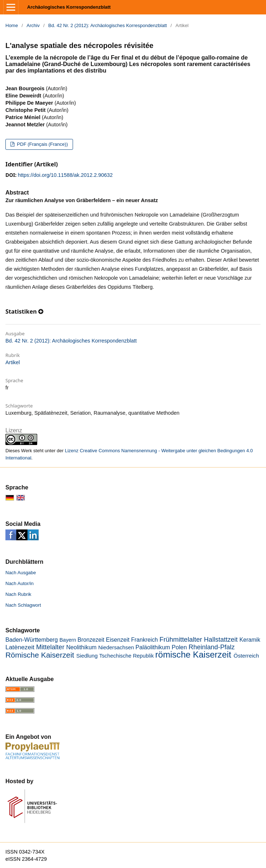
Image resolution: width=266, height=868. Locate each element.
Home (12, 25)
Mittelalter (50, 647)
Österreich (246, 656)
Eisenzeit (118, 640)
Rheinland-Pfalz (212, 647)
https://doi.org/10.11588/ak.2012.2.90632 (65, 175)
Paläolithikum (153, 647)
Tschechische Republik (127, 656)
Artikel (13, 362)
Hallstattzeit (221, 640)
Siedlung (87, 656)
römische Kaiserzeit (193, 655)
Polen (179, 647)
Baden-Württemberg (32, 640)
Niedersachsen (116, 647)
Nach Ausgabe (21, 573)
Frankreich (145, 640)
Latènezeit (20, 647)
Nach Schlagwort (23, 605)
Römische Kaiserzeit (40, 655)
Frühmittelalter (181, 639)
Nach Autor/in (20, 583)
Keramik (250, 640)
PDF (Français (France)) (42, 144)
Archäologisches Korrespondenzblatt (69, 7)
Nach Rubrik (18, 594)
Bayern (68, 640)
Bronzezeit (91, 640)
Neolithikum (81, 647)
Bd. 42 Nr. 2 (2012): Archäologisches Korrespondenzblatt (108, 25)
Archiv (33, 25)
